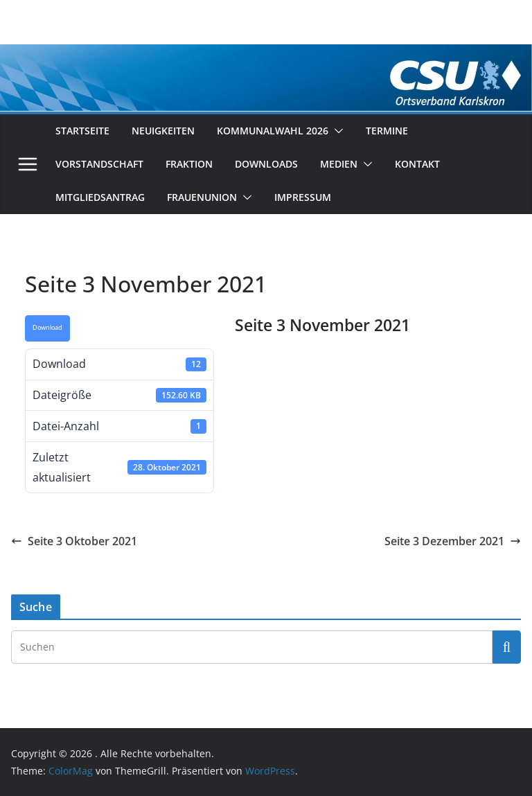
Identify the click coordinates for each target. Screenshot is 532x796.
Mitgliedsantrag (100, 197)
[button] (336, 131)
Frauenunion (202, 197)
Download (47, 328)
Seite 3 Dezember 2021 (453, 541)
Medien (339, 164)
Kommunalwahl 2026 (273, 131)
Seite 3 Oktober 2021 (74, 541)
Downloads (266, 164)
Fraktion (189, 164)
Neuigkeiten (163, 131)
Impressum (303, 197)
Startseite (82, 131)
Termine (387, 131)
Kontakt (417, 164)
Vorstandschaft (99, 164)
